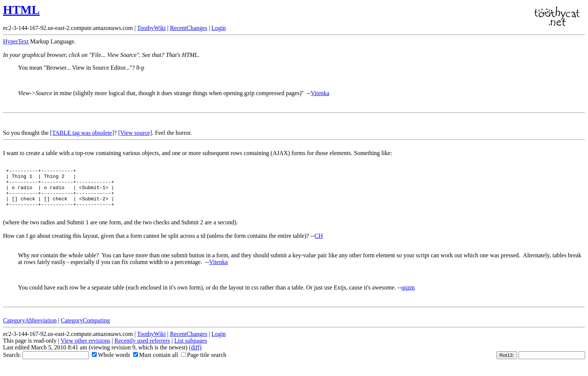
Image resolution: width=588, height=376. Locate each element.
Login (219, 28)
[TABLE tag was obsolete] (82, 133)
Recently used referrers (142, 348)
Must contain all (156, 363)
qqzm (408, 295)
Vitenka (320, 93)
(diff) (195, 355)
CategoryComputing (85, 328)
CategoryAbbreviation (30, 328)
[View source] (135, 133)
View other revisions (85, 348)
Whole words (111, 363)
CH (319, 244)
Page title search (204, 363)
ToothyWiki (151, 28)
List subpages (191, 348)
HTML (21, 10)
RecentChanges (189, 28)
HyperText (16, 41)
